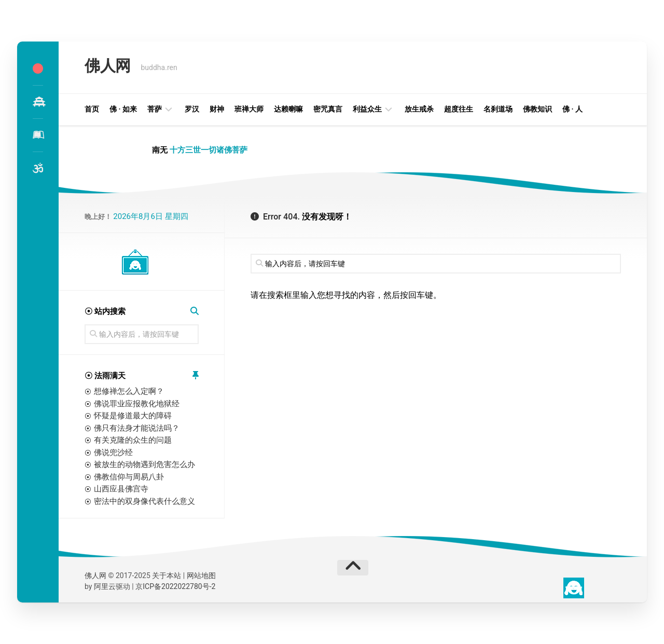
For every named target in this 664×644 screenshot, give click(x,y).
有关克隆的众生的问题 (133, 440)
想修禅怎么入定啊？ (129, 391)
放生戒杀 (419, 109)
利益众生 (367, 109)
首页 (92, 109)
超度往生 (459, 109)
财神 (217, 109)
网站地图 (201, 576)
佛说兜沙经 (113, 453)
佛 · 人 (572, 109)
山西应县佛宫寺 (121, 489)
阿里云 (105, 586)
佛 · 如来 (123, 109)
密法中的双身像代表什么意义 (144, 501)
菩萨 (155, 109)
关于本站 (167, 576)
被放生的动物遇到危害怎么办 (144, 464)
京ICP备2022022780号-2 (175, 586)
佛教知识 (537, 109)
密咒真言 (328, 109)
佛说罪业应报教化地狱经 (137, 404)
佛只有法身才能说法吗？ (137, 428)
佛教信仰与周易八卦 (129, 477)
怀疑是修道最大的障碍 (133, 416)
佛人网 (106, 67)
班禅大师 (249, 109)
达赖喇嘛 (288, 109)
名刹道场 (498, 109)
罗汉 (192, 109)
